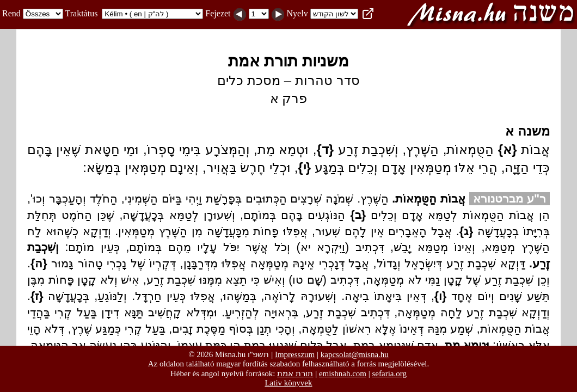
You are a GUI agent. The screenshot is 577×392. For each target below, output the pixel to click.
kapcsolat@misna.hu (355, 354)
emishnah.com (343, 373)
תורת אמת (295, 373)
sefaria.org (389, 373)
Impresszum (295, 354)
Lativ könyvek (288, 383)
